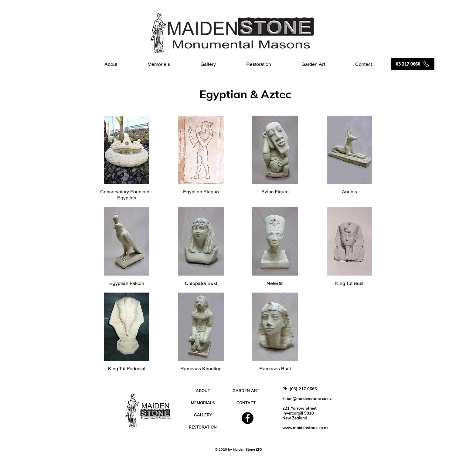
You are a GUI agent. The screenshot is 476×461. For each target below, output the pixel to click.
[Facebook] (248, 418)
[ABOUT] (203, 391)
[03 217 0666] (413, 64)
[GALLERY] (203, 415)
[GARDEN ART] (246, 391)
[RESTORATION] (203, 427)
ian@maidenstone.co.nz (309, 398)
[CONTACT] (246, 403)
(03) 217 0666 (303, 389)
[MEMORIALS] (203, 403)
